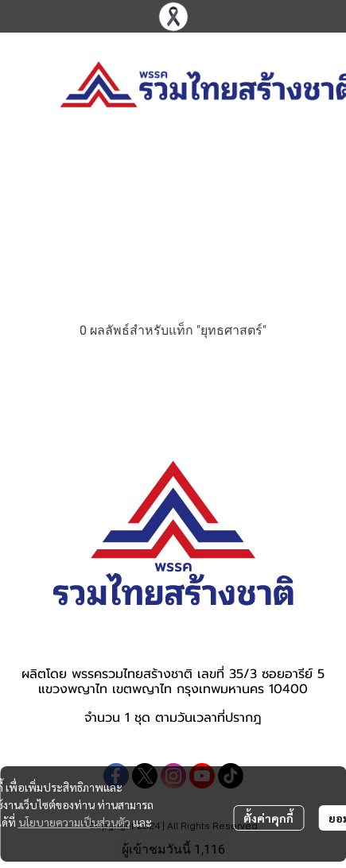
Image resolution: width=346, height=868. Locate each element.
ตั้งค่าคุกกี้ (268, 818)
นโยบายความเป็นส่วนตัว (74, 822)
